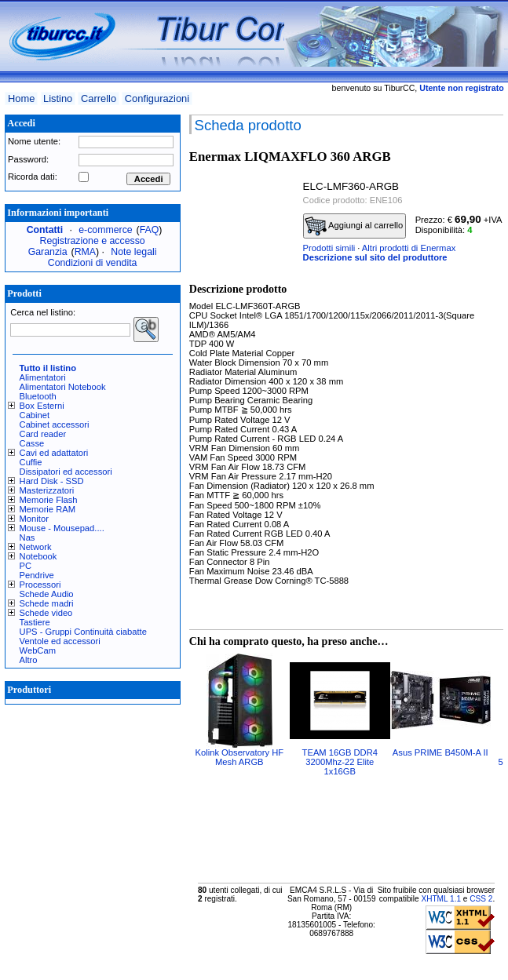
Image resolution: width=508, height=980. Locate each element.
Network (36, 547)
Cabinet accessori (55, 424)
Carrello (99, 98)
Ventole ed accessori (60, 641)
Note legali (133, 252)
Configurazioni (157, 98)
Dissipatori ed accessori (66, 472)
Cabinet (35, 415)
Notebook (38, 556)
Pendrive (37, 575)
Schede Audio (47, 594)
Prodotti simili (329, 248)
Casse (32, 443)
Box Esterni (42, 406)
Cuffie (31, 462)
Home (21, 98)
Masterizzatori (47, 490)
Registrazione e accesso (93, 241)
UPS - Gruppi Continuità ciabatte (83, 632)
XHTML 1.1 (441, 899)
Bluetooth (38, 396)
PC (26, 566)
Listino (58, 98)
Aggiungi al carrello (354, 226)
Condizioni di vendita (93, 263)
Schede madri (47, 603)
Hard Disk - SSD (52, 481)
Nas (27, 537)
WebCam (38, 650)
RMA (85, 252)
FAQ (150, 230)
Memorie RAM (48, 509)
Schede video (46, 613)
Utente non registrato (461, 88)
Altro (29, 660)
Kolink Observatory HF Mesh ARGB (240, 757)
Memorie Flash (49, 500)
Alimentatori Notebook (63, 387)
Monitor (34, 519)
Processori (40, 585)
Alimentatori (43, 377)
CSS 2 (481, 899)
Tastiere (35, 622)
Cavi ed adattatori (54, 453)
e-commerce (105, 230)
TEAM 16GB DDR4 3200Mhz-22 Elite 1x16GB (340, 762)
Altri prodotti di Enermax (409, 248)
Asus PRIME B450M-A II (440, 752)
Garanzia (48, 252)
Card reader (43, 434)
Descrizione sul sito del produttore (375, 257)
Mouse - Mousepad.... (62, 528)
